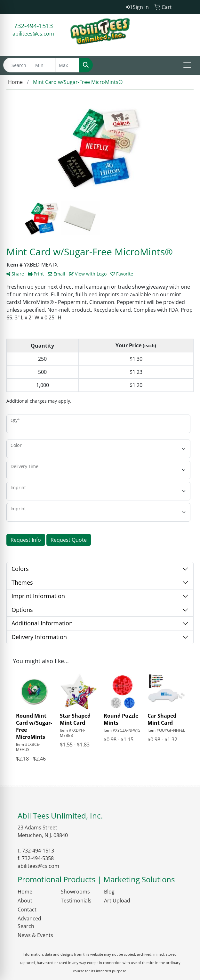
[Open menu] (187, 65)
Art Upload (117, 901)
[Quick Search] (18, 65)
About (25, 901)
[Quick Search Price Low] (44, 65)
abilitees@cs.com (33, 34)
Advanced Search (29, 922)
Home (25, 892)
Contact (27, 910)
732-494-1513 (33, 26)
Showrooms (75, 892)
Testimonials (76, 901)
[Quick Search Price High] (67, 65)
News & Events (35, 935)
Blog (109, 892)
